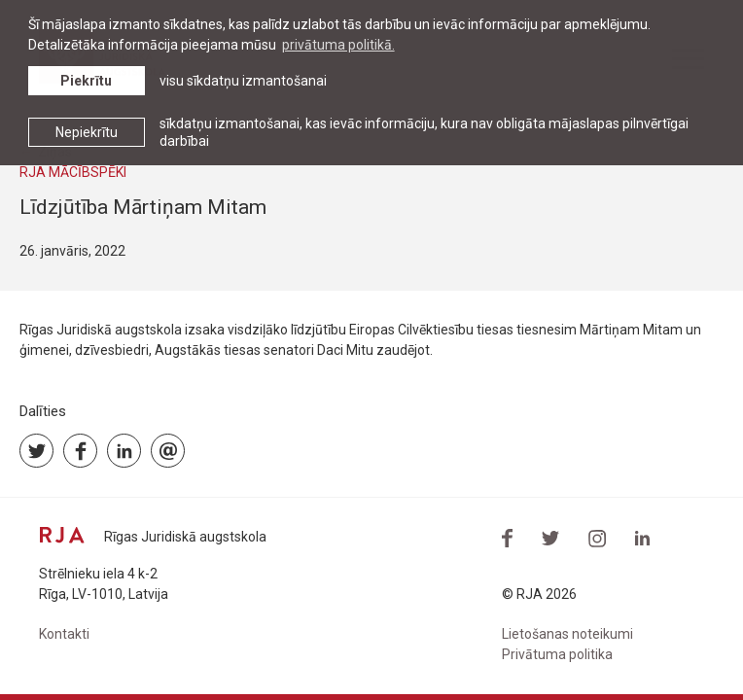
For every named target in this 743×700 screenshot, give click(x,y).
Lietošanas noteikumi (567, 634)
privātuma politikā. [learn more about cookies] (338, 45)
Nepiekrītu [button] (87, 132)
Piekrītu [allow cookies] (86, 81)
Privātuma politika (557, 654)
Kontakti (64, 634)
